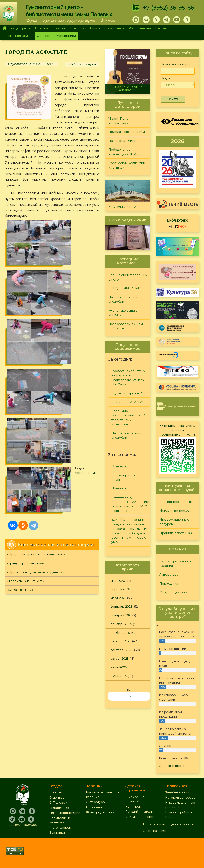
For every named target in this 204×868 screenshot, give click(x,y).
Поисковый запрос (176, 64)
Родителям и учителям (107, 28)
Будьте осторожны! (127, 393)
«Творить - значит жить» (26, 356)
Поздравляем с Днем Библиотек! (126, 326)
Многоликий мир (122, 206)
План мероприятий (51, 28)
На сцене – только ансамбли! (129, 89)
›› (130, 696)
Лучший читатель (139, 812)
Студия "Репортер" (140, 817)
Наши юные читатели (125, 141)
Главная (4, 28)
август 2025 (120, 659)
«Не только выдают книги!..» (124, 313)
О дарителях (59, 808)
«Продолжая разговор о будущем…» (36, 330)
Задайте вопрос (178, 792)
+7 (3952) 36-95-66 (169, 8)
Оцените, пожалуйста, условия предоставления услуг (178, 430)
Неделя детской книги (127, 132)
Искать (173, 99)
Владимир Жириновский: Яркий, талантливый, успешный (129, 418)
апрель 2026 (120, 589)
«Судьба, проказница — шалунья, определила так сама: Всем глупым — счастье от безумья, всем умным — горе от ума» (130, 531)
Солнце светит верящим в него (128, 277)
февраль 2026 (121, 607)
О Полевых (58, 803)
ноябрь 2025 (120, 633)
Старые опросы (172, 766)
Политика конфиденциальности (169, 824)
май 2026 (118, 581)
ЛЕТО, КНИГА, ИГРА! (124, 288)
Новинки (77, 28)
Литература (169, 574)
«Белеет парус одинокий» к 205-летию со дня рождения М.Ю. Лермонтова (130, 504)
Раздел (166, 78)
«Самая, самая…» (20, 365)
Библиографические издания (176, 563)
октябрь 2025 (121, 641)
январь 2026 (120, 615)
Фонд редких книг (174, 592)
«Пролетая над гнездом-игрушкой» (36, 347)
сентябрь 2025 (122, 650)
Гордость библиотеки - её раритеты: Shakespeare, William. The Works (129, 378)
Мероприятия (81, 273)
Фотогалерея (140, 28)
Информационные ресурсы (174, 522)
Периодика (169, 583)
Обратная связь (156, 831)
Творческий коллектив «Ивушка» (127, 165)
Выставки (163, 28)
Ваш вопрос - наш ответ (126, 477)
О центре (20, 29)
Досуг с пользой (16, 36)
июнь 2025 (119, 676)
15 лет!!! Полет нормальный (119, 121)
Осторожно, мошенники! (57, 36)
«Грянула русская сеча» (26, 339)
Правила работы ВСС (176, 533)
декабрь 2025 (121, 624)
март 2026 (118, 598)
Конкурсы (133, 807)
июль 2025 (119, 667)
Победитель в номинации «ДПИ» (123, 152)
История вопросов (175, 511)
